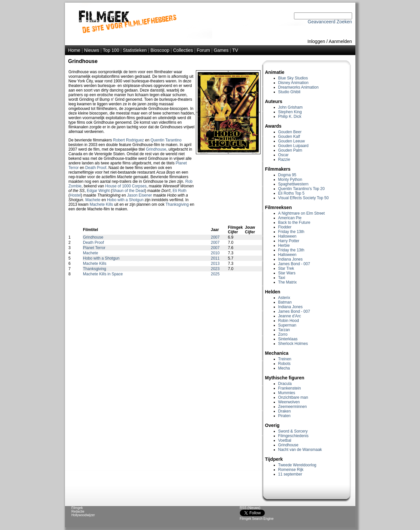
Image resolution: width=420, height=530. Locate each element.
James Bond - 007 (294, 264)
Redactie (78, 511)
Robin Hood (289, 321)
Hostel (75, 195)
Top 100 (111, 50)
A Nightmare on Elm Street (302, 213)
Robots (284, 364)
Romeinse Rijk (291, 470)
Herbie (284, 245)
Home (74, 50)
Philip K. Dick (290, 117)
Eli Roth (179, 191)
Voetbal (285, 440)
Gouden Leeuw (292, 141)
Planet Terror (94, 248)
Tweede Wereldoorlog (297, 465)
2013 (215, 264)
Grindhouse (288, 445)
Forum (203, 50)
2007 (215, 237)
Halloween (287, 236)
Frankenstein (290, 388)
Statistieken (135, 50)
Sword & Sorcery (293, 431)
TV (235, 50)
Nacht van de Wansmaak (300, 450)
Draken (285, 411)
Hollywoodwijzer (83, 515)
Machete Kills (101, 204)
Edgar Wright (98, 191)
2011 (215, 258)
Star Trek (286, 268)
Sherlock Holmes (293, 344)
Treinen (285, 359)
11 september (290, 474)
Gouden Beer (290, 132)
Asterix (284, 298)
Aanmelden (340, 41)
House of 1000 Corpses (126, 186)
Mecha (284, 368)
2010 (215, 253)
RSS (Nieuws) (250, 508)
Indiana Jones (291, 259)
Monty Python (290, 180)
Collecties (183, 50)
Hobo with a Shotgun (125, 200)
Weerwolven (289, 402)
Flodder (285, 227)
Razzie (284, 159)
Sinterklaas (288, 339)
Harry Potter (289, 241)
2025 (215, 274)
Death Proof (96, 168)
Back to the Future (294, 223)
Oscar (283, 155)
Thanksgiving (177, 204)
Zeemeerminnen (293, 407)
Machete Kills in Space (103, 274)
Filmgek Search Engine (257, 519)
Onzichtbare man (293, 397)
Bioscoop (160, 50)
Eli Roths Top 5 (292, 193)
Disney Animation (294, 83)
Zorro (283, 334)
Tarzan (284, 330)
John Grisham (291, 107)
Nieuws (92, 50)
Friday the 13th (291, 232)
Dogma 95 (287, 175)
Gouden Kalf (289, 137)
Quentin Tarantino (166, 140)
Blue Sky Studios (293, 78)
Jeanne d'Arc (290, 316)
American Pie (290, 218)
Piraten (284, 416)
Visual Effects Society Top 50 (304, 198)
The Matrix (288, 282)
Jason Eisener (139, 195)
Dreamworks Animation (298, 87)
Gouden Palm (290, 150)
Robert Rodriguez (129, 140)
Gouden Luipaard (294, 146)
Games (221, 50)
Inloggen (316, 41)
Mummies (287, 393)
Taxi (282, 278)
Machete (93, 200)
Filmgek (77, 508)
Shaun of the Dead (129, 191)
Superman (287, 325)
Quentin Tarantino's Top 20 (302, 189)
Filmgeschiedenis (294, 436)
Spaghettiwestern (294, 184)
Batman (285, 302)
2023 (215, 269)
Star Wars (287, 273)
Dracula (285, 384)
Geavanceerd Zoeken (330, 22)
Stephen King (290, 112)
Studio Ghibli (289, 92)
